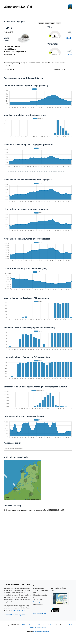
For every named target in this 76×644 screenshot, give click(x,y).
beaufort (41, 23)
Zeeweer (35, 625)
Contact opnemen (39, 602)
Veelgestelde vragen (40, 613)
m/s (58, 23)
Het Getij (50, 625)
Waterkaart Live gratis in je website (15, 615)
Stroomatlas (42, 625)
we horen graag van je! (18, 610)
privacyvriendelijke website (41, 631)
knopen (47, 23)
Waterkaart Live (27, 625)
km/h (53, 23)
